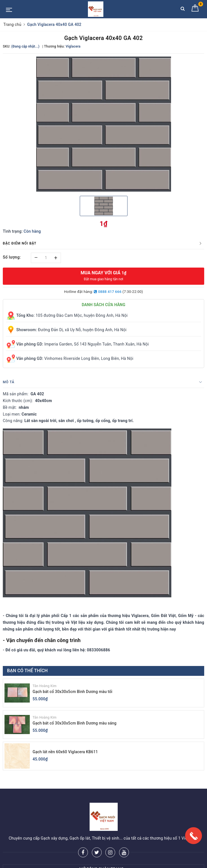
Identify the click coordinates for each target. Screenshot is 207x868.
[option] (103, 124)
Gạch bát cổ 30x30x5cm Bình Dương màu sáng (75, 723)
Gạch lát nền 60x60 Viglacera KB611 (65, 752)
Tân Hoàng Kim (45, 686)
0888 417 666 (108, 292)
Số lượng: (12, 257)
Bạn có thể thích (27, 671)
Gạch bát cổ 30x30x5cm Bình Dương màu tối (72, 692)
